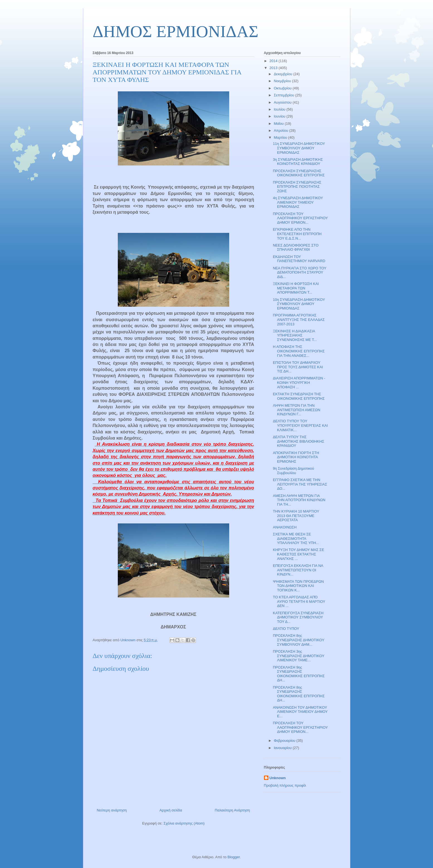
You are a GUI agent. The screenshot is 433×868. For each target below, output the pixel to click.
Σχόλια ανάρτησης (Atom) (184, 823)
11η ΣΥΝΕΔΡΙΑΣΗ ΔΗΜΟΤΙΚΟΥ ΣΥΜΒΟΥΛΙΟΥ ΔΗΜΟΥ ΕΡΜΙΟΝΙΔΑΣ (299, 148)
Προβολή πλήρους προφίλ (285, 785)
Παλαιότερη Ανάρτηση (232, 810)
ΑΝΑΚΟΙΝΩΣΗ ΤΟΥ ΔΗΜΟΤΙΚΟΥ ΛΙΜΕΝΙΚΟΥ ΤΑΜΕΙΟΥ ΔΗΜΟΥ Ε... (300, 712)
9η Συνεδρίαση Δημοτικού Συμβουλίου (293, 471)
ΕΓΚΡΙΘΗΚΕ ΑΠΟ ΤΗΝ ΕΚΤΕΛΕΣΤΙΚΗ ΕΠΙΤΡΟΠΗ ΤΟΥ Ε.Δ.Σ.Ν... (297, 234)
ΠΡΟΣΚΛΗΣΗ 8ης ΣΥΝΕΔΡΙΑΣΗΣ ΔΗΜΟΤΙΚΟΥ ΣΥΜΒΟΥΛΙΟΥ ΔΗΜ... (299, 640)
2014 (274, 61)
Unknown (278, 778)
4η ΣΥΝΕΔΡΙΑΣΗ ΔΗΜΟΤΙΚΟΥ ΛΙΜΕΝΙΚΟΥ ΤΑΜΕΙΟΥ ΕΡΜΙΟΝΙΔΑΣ (298, 202)
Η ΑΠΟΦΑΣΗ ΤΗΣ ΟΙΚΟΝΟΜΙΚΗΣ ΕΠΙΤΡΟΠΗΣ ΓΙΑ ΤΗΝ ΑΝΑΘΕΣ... (299, 351)
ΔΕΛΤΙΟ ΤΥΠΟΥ (286, 629)
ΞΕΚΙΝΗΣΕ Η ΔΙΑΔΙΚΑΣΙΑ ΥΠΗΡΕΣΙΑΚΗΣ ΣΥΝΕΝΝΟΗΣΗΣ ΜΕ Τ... (295, 335)
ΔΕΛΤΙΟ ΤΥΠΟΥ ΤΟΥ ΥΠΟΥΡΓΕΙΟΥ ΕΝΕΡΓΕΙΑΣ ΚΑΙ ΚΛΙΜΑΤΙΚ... (300, 425)
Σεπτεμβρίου (284, 95)
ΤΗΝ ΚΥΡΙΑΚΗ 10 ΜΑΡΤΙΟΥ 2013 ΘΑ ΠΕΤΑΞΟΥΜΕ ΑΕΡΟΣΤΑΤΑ (296, 516)
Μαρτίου (281, 137)
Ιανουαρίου (283, 748)
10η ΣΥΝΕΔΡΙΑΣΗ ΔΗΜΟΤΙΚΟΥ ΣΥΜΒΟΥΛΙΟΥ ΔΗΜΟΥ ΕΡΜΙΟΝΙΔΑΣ (299, 304)
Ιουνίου (280, 116)
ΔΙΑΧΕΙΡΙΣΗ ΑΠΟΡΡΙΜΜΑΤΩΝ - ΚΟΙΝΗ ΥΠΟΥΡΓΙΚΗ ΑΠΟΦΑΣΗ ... (299, 382)
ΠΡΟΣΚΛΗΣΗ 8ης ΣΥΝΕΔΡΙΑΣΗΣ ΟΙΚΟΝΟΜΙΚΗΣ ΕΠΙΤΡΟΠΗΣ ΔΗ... (299, 694)
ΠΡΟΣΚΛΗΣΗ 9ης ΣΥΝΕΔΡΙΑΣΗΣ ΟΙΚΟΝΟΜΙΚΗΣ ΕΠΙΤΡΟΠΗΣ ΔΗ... (299, 674)
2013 (274, 68)
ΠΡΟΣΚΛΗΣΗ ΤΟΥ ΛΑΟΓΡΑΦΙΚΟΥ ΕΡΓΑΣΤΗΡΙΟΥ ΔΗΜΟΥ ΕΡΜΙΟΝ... (300, 218)
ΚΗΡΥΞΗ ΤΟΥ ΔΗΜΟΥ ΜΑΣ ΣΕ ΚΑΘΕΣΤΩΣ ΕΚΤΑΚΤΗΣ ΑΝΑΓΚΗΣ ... (299, 554)
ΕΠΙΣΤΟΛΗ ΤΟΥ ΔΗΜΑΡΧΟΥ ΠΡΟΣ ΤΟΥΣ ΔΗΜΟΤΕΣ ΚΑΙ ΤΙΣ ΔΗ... (298, 367)
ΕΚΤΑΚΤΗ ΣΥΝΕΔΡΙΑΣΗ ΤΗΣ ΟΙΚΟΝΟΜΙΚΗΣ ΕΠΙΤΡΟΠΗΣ (299, 396)
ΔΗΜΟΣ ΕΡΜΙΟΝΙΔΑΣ (176, 31)
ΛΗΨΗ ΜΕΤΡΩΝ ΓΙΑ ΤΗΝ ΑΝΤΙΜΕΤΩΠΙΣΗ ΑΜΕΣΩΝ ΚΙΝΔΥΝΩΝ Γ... (297, 410)
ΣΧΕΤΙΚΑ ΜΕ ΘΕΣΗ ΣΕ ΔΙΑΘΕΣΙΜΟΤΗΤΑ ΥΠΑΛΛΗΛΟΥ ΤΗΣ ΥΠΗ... (296, 538)
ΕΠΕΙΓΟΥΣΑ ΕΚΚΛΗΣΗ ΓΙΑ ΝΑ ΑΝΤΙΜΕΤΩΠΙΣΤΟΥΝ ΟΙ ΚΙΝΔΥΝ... (298, 570)
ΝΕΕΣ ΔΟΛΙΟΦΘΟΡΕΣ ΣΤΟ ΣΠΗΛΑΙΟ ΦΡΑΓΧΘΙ (296, 248)
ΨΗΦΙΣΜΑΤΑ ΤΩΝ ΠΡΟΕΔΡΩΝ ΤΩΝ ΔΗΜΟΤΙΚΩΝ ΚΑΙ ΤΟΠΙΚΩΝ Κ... (298, 586)
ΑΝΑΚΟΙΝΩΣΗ (285, 527)
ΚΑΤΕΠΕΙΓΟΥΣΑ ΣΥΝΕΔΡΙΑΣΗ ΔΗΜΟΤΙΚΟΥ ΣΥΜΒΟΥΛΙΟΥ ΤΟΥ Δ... (298, 617)
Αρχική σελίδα (171, 810)
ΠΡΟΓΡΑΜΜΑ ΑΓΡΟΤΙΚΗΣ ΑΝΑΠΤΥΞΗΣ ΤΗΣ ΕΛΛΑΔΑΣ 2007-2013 (299, 320)
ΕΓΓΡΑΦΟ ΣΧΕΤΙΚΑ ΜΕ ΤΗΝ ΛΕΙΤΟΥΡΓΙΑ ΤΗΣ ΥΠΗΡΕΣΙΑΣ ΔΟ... (300, 484)
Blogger (234, 857)
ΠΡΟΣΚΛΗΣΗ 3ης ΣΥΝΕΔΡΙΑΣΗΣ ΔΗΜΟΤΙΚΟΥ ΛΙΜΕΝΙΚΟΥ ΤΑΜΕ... (299, 656)
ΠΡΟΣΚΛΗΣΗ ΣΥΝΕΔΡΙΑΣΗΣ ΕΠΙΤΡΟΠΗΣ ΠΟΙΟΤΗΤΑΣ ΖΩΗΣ (297, 187)
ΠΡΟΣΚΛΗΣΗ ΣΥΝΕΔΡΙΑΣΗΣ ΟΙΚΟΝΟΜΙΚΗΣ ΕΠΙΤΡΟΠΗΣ (299, 173)
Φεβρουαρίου (285, 741)
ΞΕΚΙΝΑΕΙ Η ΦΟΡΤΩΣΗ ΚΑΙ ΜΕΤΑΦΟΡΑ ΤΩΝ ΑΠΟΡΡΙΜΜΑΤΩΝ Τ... (296, 288)
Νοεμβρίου (283, 81)
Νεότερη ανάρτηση (112, 810)
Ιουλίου (280, 109)
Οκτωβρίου (283, 88)
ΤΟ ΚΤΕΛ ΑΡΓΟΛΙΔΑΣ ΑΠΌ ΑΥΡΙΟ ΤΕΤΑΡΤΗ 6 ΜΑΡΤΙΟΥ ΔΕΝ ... (299, 601)
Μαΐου (279, 124)
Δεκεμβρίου (283, 74)
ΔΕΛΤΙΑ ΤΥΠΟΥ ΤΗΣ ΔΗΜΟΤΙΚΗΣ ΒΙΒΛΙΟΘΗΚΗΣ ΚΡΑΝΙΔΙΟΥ (299, 441)
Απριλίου (281, 131)
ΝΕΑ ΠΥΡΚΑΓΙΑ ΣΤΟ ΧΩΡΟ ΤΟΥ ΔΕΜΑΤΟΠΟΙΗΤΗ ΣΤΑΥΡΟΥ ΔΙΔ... (300, 272)
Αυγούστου (283, 102)
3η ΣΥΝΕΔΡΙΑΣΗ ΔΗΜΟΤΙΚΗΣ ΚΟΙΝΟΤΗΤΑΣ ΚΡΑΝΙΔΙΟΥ (298, 162)
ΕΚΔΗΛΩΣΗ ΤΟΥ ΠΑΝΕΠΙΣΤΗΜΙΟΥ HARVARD (299, 259)
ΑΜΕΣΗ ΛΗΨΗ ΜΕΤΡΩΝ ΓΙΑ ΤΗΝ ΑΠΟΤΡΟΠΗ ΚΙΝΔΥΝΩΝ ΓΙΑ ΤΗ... (299, 500)
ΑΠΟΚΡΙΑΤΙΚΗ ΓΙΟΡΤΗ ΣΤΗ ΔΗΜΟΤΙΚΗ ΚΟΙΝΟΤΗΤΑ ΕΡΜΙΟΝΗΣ (296, 457)
